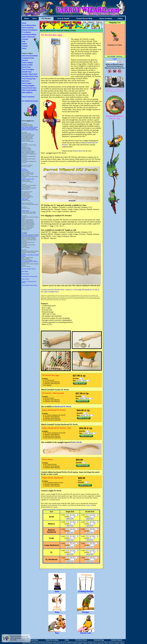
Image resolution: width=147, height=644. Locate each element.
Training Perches (28, 58)
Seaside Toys (27, 72)
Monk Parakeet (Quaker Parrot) (30, 130)
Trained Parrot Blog (84, 18)
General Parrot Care (29, 88)
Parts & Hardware (28, 97)
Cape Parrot (25, 199)
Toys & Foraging (28, 69)
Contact (25, 46)
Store (34, 18)
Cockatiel (24, 233)
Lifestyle (25, 39)
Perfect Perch (78, 151)
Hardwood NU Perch (63, 406)
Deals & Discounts (29, 37)
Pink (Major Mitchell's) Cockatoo (30, 236)
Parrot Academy (106, 18)
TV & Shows (26, 32)
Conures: (24, 169)
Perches (25, 60)
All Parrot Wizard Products (29, 269)
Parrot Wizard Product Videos (30, 285)
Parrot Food (26, 67)
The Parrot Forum (81, 640)
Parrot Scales (25, 274)
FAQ (24, 41)
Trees (57, 611)
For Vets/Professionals (30, 101)
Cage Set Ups (25, 279)
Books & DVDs (27, 65)
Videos (120, 18)
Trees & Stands (63, 18)
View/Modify (111, 56)
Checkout (119, 56)
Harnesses (26, 81)
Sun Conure (25, 170)
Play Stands (25, 271)
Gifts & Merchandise (29, 90)
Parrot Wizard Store (29, 25)
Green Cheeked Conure (28, 179)
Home (27, 18)
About (24, 48)
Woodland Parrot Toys (30, 76)
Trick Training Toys (29, 79)
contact (88, 505)
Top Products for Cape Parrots (30, 276)
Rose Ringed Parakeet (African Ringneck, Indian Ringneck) (30, 128)
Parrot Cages (27, 83)
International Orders (29, 35)
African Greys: (26, 211)
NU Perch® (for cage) (52, 35)
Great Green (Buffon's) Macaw (30, 261)
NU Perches (46, 18)
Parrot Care (86, 632)
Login (115, 59)
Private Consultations (30, 30)
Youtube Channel (117, 640)
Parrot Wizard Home (32, 640)
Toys (57, 632)
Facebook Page (99, 640)
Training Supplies (28, 86)
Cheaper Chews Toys (30, 74)
